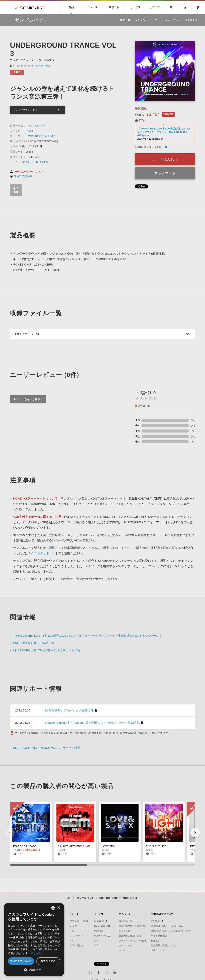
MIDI (53, 136)
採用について (158, 950)
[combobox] (53, 908)
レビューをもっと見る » (28, 399)
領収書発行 (125, 931)
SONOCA (99, 921)
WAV (31, 136)
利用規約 (155, 941)
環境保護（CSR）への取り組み (167, 926)
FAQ (72, 931)
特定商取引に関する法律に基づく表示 (170, 931)
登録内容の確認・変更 (130, 936)
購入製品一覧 (126, 921)
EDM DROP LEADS (25, 846)
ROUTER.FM (101, 926)
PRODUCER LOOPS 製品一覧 (34, 643)
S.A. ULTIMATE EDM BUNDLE (75, 846)
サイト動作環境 (159, 936)
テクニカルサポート (42, 553)
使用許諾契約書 (21, 176)
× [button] (59, 908)
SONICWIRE (30, 7)
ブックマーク (165, 173)
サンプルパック (38, 126)
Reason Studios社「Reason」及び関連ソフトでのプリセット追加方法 (93, 723)
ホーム (69, 898)
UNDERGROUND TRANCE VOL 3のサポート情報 (47, 650)
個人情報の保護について (163, 945)
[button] (195, 832)
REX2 (39, 136)
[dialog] (34, 940)
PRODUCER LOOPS (36, 162)
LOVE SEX (108, 846)
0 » (44, 66)
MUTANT (99, 931)
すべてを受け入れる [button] (21, 961)
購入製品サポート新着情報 (133, 926)
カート (122, 950)
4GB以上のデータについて (28, 171)
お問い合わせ (76, 945)
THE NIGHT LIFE (156, 846)
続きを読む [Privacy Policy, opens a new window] (37, 953)
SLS (96, 945)
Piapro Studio (101, 936)
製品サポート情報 (79, 921)
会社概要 (155, 921)
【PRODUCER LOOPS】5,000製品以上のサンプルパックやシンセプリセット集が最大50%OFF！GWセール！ (164, 132)
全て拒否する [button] (48, 961)
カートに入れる (165, 159)
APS (96, 941)
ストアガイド (76, 936)
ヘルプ (73, 941)
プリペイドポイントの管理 (133, 941)
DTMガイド (75, 926)
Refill (46, 136)
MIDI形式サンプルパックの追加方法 (69, 710)
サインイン (155, 7)
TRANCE (29, 131)
